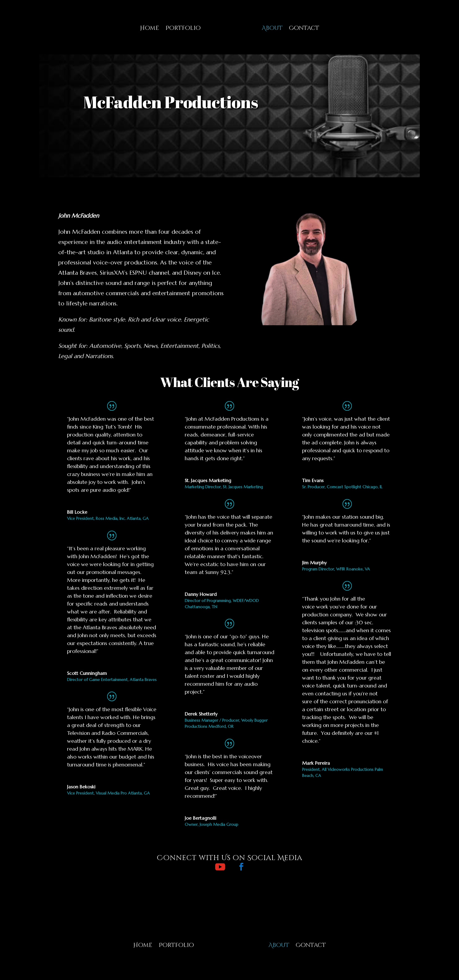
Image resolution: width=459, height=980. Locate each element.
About (272, 28)
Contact (304, 28)
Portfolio (183, 28)
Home (149, 28)
